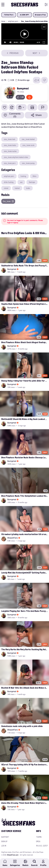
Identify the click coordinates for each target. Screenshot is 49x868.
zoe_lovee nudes (10, 151)
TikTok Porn (9, 15)
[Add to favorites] (5, 107)
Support (5, 837)
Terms (39, 837)
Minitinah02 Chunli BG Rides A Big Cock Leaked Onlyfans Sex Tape (24, 419)
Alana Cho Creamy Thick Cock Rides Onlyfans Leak (24, 803)
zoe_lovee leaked (28, 139)
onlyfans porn (13, 21)
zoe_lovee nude (28, 145)
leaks (28, 188)
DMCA (38, 841)
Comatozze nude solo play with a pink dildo (22, 726)
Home (3, 21)
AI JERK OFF (25, 15)
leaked (17, 188)
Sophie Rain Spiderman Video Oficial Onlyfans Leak (24, 304)
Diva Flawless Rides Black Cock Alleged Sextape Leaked (24, 342)
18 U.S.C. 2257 (42, 846)
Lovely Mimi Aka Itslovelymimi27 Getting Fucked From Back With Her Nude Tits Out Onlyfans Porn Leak (24, 573)
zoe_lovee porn (10, 163)
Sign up (4, 841)
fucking (23, 176)
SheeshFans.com (13, 855)
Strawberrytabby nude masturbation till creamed (24, 534)
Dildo (34, 176)
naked (6, 188)
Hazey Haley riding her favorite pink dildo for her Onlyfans (24, 381)
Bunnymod (23, 88)
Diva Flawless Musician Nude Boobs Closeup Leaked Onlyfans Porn (24, 457)
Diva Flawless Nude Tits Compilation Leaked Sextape (24, 496)
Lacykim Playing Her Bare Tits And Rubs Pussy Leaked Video (24, 611)
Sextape (32, 182)
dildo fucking (9, 182)
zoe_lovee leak (10, 139)
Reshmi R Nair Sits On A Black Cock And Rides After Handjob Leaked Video (24, 688)
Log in (4, 846)
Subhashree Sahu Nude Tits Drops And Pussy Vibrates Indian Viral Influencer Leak (24, 266)
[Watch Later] (12, 107)
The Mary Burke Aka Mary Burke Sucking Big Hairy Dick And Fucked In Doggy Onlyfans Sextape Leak (24, 649)
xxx (21, 182)
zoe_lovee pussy (28, 163)
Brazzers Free (40, 15)
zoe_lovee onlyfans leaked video (16, 157)
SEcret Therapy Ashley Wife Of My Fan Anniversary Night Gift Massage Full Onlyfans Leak (24, 764)
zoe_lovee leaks (10, 145)
